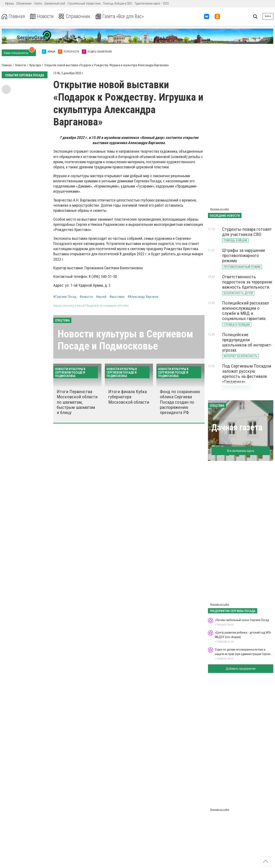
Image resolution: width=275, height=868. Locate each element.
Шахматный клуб (55, 3)
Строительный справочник (84, 3)
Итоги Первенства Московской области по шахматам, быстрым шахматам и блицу (77, 402)
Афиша (9, 3)
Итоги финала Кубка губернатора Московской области (129, 397)
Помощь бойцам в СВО (118, 3)
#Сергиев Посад (65, 297)
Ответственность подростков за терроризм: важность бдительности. (247, 282)
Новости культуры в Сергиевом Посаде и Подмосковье (125, 340)
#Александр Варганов (143, 297)
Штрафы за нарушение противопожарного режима (244, 255)
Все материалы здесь (241, 451)
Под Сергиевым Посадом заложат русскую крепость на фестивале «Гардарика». (247, 374)
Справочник (76, 16)
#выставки (117, 297)
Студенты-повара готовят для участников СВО (247, 232)
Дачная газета (237, 427)
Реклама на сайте (220, 209)
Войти (268, 16)
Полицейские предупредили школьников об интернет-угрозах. (247, 342)
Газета (38, 3)
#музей (101, 297)
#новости (86, 297)
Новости (43, 16)
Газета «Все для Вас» (122, 16)
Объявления (24, 3)
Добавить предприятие (241, 669)
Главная (14, 16)
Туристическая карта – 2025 (152, 3)
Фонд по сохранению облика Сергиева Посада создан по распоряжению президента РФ (180, 402)
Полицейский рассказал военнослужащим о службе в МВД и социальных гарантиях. (245, 311)
